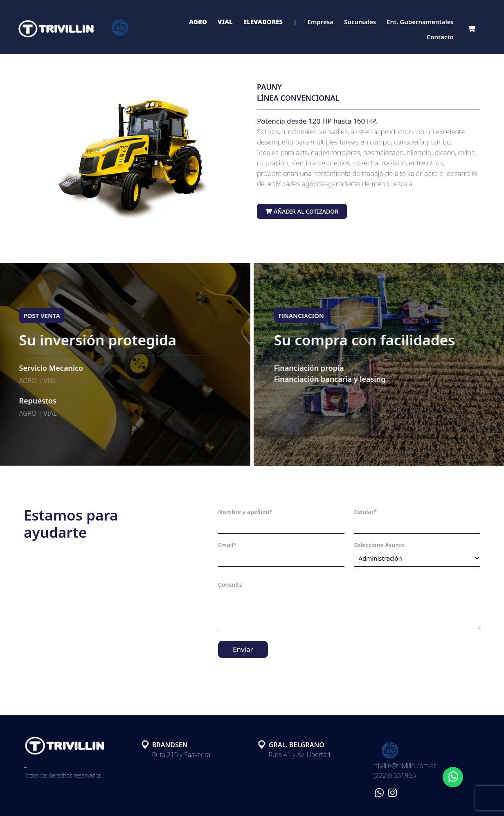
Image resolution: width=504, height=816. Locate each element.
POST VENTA (37, 316)
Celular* (366, 512)
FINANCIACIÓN (306, 316)
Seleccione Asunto (380, 545)
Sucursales (360, 22)
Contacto (440, 37)
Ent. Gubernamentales (420, 22)
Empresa (321, 22)
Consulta (230, 585)
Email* (227, 545)
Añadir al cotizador (302, 211)
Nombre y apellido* (245, 512)
